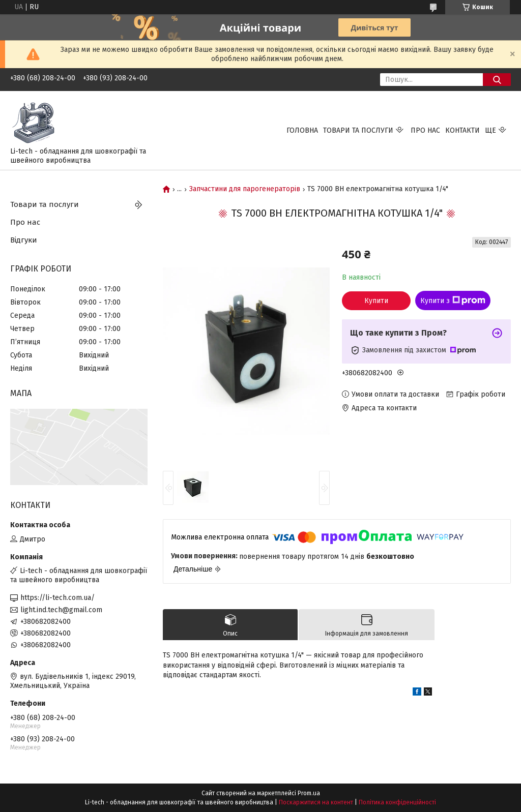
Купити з (453, 300)
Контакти (462, 130)
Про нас (425, 130)
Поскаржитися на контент (316, 802)
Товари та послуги (358, 130)
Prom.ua (309, 793)
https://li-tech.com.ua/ (57, 598)
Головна (302, 130)
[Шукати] (497, 80)
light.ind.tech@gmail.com (61, 610)
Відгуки (24, 240)
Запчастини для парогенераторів (245, 189)
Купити (376, 301)
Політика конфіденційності (397, 802)
